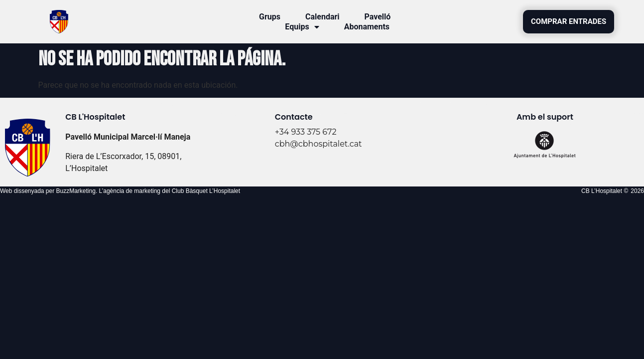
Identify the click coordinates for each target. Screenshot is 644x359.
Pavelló (378, 17)
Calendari (322, 17)
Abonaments (367, 27)
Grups (270, 17)
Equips (302, 27)
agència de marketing (132, 191)
